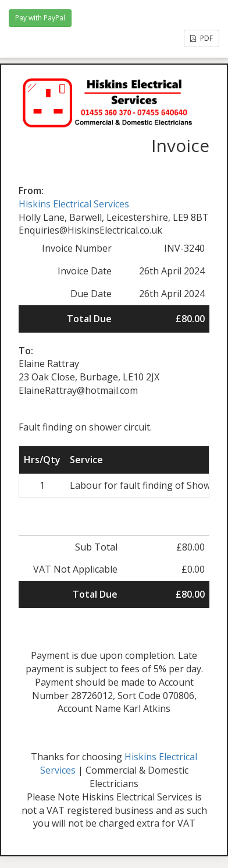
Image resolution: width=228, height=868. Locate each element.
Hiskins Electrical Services (74, 204)
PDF (202, 38)
